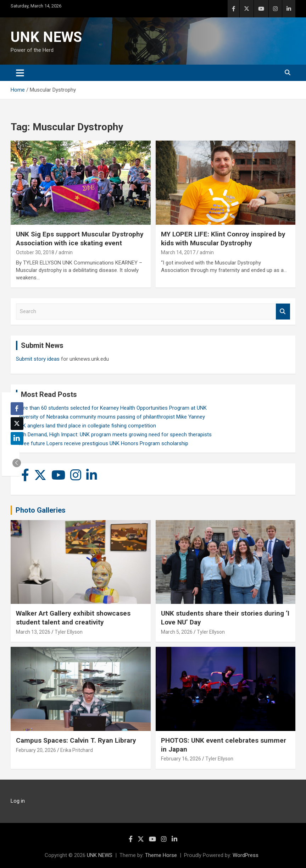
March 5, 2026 (177, 632)
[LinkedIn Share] (17, 438)
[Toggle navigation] (20, 73)
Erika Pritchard (77, 750)
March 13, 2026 (33, 632)
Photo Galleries (41, 510)
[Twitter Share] (17, 424)
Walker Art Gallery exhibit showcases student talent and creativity (73, 618)
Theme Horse (161, 855)
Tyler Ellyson (69, 632)
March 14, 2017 (178, 252)
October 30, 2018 (35, 252)
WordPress (246, 855)
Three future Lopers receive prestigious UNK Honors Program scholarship (102, 443)
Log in (18, 801)
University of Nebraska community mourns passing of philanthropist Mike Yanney (110, 417)
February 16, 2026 (181, 759)
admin (66, 252)
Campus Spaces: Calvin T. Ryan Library (76, 740)
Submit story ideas (38, 359)
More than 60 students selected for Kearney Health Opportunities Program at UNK (111, 408)
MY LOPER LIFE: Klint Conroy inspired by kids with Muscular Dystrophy (223, 239)
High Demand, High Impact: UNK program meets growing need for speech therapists (114, 435)
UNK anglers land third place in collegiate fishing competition (86, 426)
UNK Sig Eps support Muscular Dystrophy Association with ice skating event (80, 239)
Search (283, 312)
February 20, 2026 (36, 750)
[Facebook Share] (17, 409)
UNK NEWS (46, 37)
